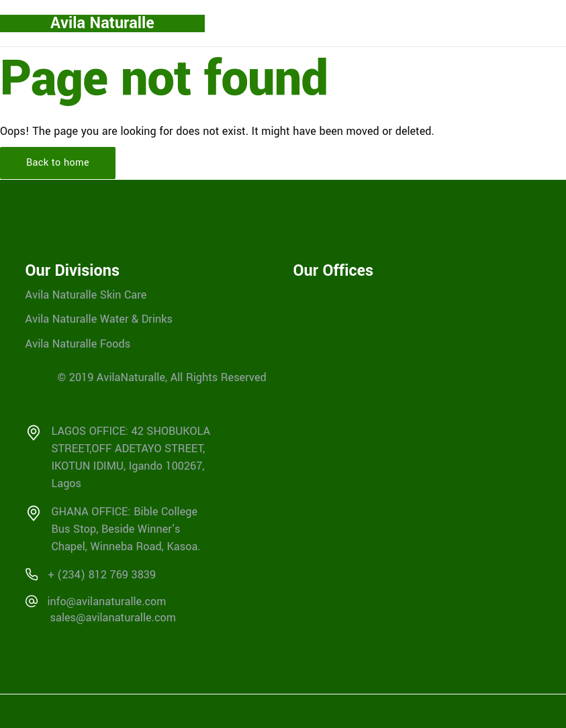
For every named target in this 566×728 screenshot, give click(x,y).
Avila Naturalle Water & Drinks (99, 319)
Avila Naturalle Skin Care (86, 294)
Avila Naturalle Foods (78, 344)
